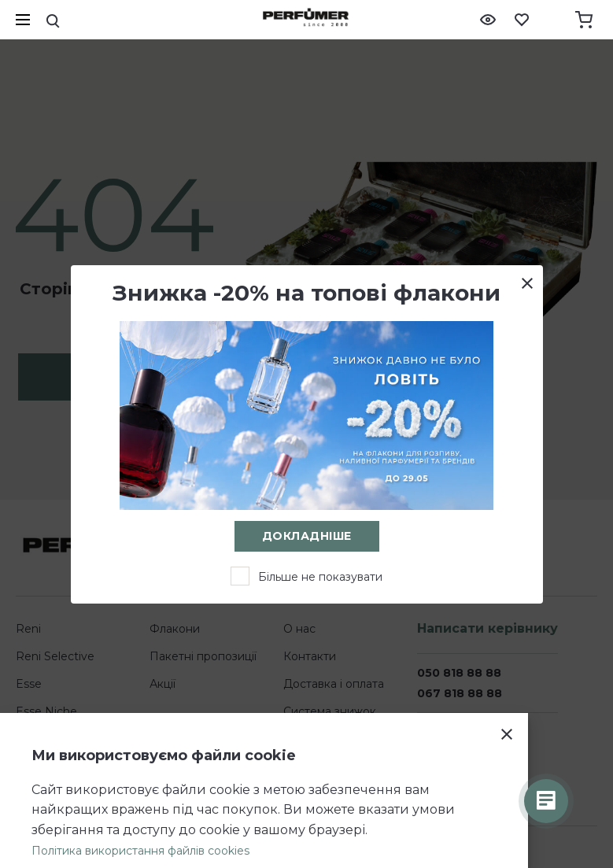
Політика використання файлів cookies (140, 851)
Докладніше (307, 536)
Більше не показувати (320, 577)
